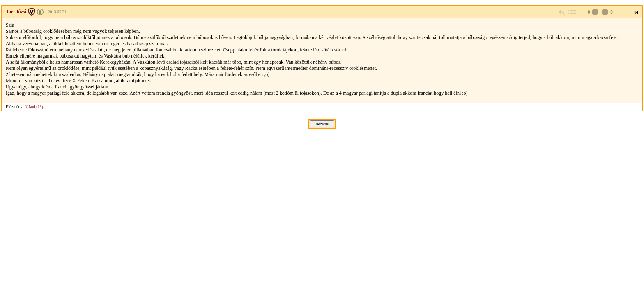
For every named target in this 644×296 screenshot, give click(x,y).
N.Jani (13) (34, 107)
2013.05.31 (57, 12)
